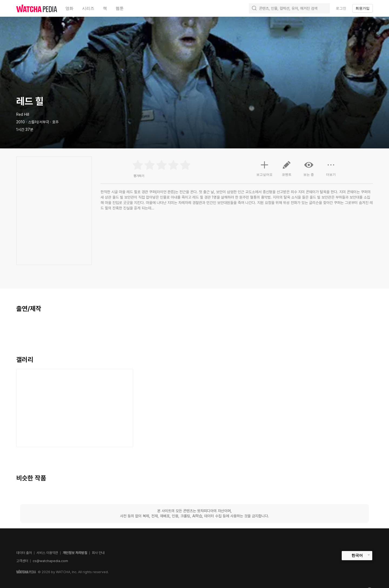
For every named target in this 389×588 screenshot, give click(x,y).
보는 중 (309, 168)
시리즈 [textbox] (88, 8)
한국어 (357, 555)
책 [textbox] (105, 8)
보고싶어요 (264, 168)
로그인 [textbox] (341, 8)
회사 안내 (98, 553)
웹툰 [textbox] (120, 8)
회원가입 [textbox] (363, 8)
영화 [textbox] (69, 8)
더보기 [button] (331, 171)
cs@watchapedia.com (50, 561)
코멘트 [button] (287, 171)
